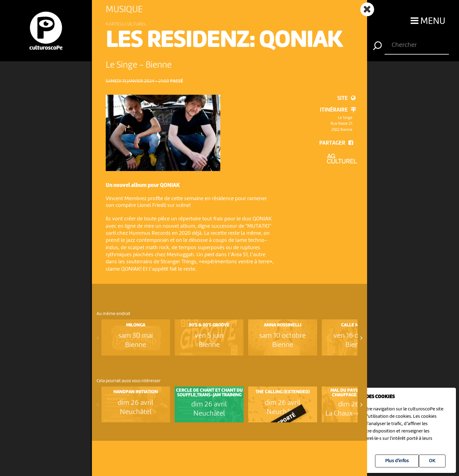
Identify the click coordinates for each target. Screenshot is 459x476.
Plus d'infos (397, 461)
